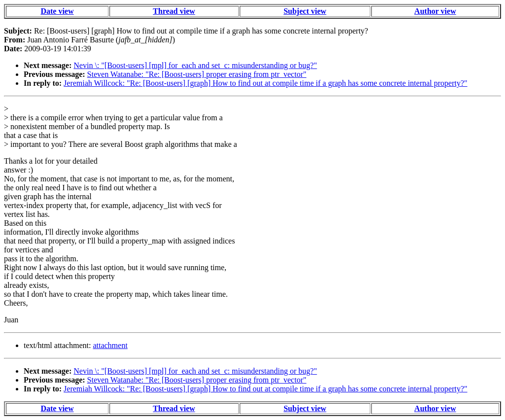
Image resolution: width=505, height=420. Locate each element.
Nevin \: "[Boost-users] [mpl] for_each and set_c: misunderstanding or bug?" (195, 65)
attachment (110, 345)
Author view (435, 11)
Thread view (174, 11)
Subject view (305, 11)
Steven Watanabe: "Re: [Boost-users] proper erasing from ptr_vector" (197, 74)
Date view (57, 11)
